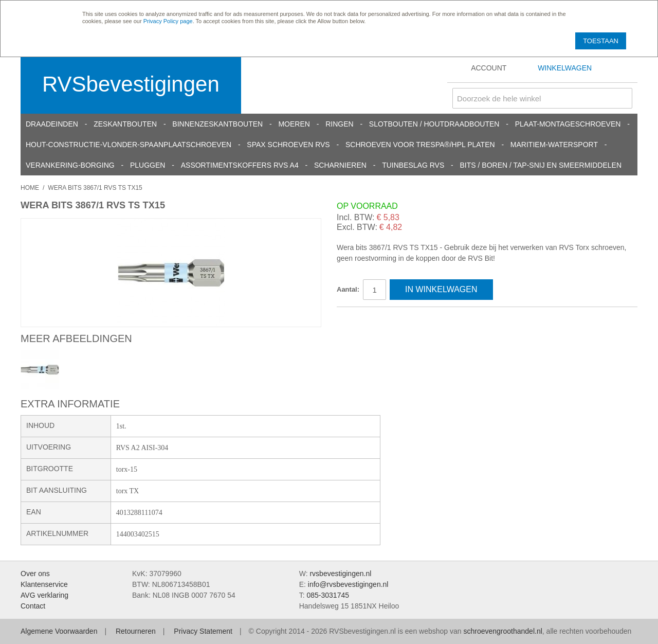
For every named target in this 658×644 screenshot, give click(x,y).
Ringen (339, 124)
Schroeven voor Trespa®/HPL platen (420, 145)
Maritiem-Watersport (554, 145)
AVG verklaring (44, 595)
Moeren (294, 124)
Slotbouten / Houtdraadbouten (434, 124)
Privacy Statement (203, 631)
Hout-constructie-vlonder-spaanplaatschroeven (129, 145)
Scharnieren (340, 165)
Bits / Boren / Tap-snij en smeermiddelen (541, 165)
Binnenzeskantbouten (217, 124)
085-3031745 (328, 595)
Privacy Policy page (168, 21)
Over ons (35, 574)
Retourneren (136, 631)
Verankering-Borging (70, 165)
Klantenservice (44, 584)
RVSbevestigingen (131, 84)
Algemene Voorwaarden (59, 631)
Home (30, 188)
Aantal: (348, 289)
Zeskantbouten (125, 124)
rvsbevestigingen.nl (340, 574)
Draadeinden (52, 124)
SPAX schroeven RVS (288, 145)
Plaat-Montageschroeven (568, 124)
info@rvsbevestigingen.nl (348, 584)
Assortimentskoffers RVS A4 (240, 165)
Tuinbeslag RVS (413, 165)
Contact (33, 606)
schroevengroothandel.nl (502, 631)
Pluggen (148, 165)
